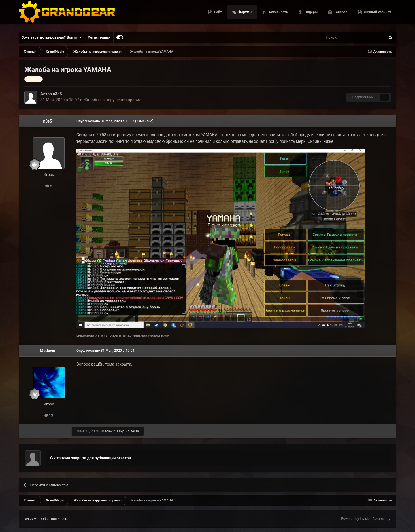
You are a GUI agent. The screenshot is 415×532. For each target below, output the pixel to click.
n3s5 (57, 94)
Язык (31, 519)
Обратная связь (54, 519)
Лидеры (311, 14)
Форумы (245, 14)
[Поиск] (340, 37)
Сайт (218, 14)
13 (49, 415)
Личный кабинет (377, 14)
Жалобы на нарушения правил (112, 100)
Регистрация (99, 37)
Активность (278, 14)
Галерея (340, 14)
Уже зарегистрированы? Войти (52, 37)
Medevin (48, 351)
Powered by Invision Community (366, 519)
